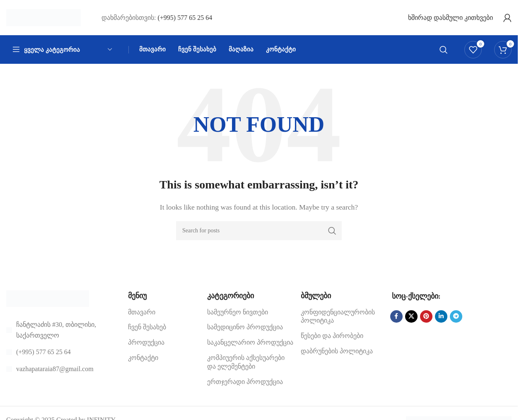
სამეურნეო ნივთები (238, 315)
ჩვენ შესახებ (147, 329)
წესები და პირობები (332, 338)
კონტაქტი (143, 360)
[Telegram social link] (456, 319)
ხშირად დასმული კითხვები (450, 18)
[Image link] (48, 301)
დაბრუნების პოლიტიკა (337, 354)
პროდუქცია (146, 345)
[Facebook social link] (396, 319)
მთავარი (142, 315)
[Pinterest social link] (426, 319)
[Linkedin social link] (441, 319)
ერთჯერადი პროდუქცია (245, 384)
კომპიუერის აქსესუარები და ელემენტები (246, 364)
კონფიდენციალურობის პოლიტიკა (338, 319)
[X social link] (411, 319)
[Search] (444, 52)
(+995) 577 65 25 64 (185, 18)
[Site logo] (43, 18)
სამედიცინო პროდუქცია (245, 329)
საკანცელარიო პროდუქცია (250, 345)
